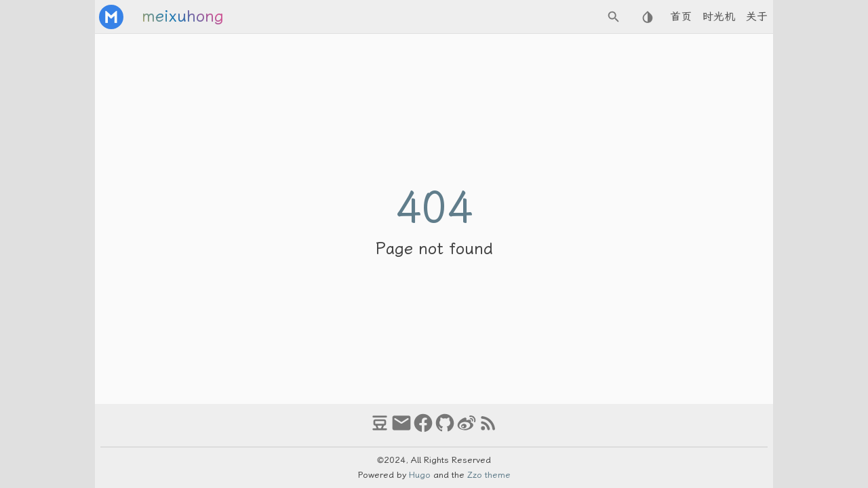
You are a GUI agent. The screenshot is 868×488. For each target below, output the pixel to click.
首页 (681, 17)
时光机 (719, 17)
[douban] (380, 429)
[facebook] (423, 429)
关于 (757, 17)
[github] (445, 429)
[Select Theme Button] (648, 17)
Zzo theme (489, 475)
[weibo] (467, 429)
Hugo (420, 475)
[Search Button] (614, 17)
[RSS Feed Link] (488, 429)
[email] (401, 429)
